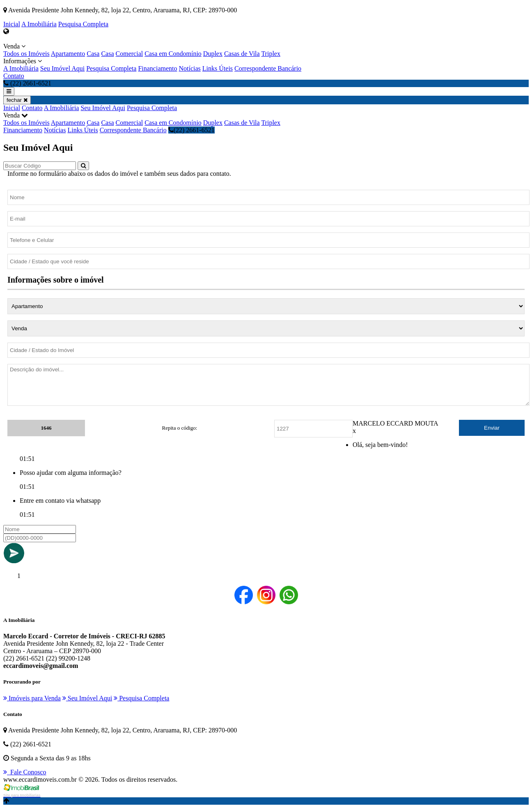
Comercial (130, 54)
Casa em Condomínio (173, 54)
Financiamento (157, 68)
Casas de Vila (242, 54)
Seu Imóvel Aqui (62, 68)
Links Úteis (218, 68)
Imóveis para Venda (32, 698)
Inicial (12, 24)
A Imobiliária (39, 24)
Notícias (190, 68)
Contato (14, 76)
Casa (93, 54)
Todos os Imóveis (26, 54)
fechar (17, 100)
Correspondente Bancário (268, 68)
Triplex (271, 54)
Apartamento (68, 54)
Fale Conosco (25, 772)
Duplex (213, 54)
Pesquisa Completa (83, 24)
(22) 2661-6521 (191, 130)
